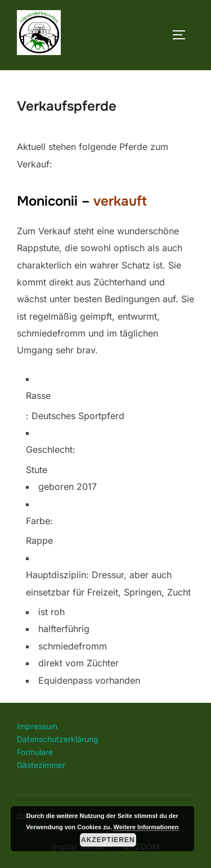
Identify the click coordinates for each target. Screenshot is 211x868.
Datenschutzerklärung (58, 739)
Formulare (35, 752)
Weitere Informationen (146, 827)
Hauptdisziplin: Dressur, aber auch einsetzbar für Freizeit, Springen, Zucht (108, 583)
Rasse (38, 396)
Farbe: (39, 521)
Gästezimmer (41, 765)
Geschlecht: (51, 449)
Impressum (37, 726)
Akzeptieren (108, 840)
